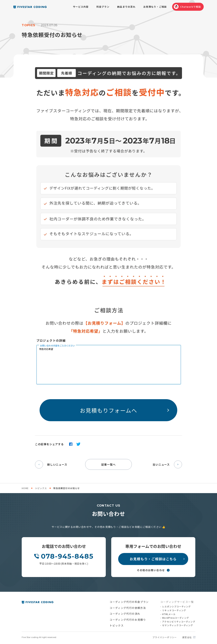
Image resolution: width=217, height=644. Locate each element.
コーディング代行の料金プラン (129, 602)
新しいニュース (51, 465)
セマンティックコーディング (178, 625)
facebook (71, 444)
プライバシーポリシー (165, 637)
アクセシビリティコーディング (179, 622)
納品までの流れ (126, 7)
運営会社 (187, 637)
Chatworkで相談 (191, 7)
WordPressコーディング (176, 618)
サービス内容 (81, 7)
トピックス (41, 488)
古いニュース (167, 465)
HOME (25, 488)
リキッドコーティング (174, 610)
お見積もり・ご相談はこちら (153, 559)
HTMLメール (169, 614)
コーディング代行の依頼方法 (128, 608)
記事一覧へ (109, 464)
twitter (78, 444)
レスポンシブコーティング (176, 607)
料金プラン (103, 7)
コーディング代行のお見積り (128, 620)
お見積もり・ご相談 (155, 7)
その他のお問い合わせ (151, 570)
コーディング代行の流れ (125, 614)
